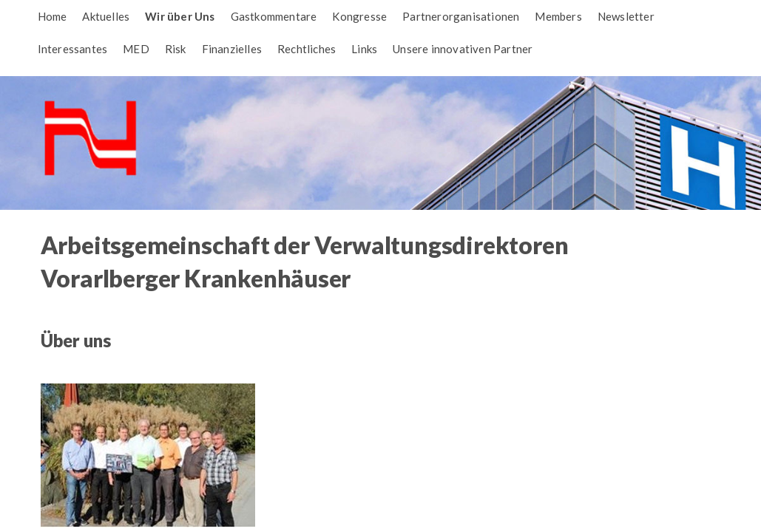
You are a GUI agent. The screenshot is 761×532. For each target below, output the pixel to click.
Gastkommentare (274, 16)
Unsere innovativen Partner (463, 49)
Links (364, 49)
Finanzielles (232, 49)
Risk (176, 49)
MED (136, 49)
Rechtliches (307, 49)
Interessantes (73, 49)
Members (558, 16)
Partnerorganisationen (461, 16)
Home (53, 16)
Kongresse (359, 16)
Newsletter (626, 16)
